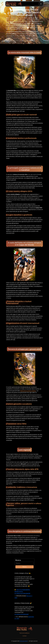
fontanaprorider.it (24, 641)
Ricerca (25, 567)
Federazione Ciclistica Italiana (28, 391)
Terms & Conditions (24, 633)
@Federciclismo (19, 592)
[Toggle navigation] (41, 4)
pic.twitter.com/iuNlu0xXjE (22, 614)
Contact (24, 636)
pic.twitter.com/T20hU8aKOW (22, 593)
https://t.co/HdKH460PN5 (23, 590)
